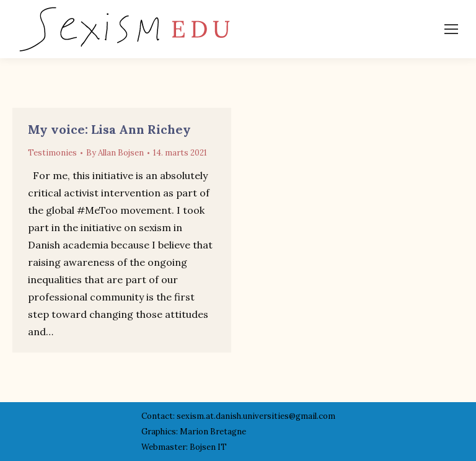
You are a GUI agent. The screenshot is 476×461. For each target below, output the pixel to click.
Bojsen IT (208, 447)
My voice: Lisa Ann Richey (109, 129)
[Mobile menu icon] (451, 29)
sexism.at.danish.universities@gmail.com (256, 416)
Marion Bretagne (213, 432)
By (115, 153)
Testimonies (52, 153)
